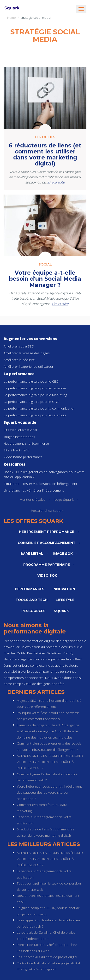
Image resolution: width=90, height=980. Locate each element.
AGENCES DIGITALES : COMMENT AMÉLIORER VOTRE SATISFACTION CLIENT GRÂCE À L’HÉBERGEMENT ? (50, 762)
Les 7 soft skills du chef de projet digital (47, 957)
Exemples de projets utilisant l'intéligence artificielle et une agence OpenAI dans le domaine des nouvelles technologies (48, 731)
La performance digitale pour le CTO (31, 401)
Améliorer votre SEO (19, 346)
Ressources (14, 464)
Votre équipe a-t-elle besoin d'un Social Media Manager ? (45, 279)
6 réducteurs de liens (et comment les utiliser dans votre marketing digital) (45, 155)
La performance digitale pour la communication (39, 408)
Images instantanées (19, 437)
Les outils (45, 137)
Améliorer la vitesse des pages (27, 353)
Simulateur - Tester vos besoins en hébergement (40, 484)
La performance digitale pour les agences (35, 388)
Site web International (20, 430)
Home (12, 18)
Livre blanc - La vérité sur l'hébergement (34, 490)
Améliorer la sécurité (19, 360)
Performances (30, 589)
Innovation (64, 589)
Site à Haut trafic (16, 450)
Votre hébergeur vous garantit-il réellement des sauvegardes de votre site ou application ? (49, 792)
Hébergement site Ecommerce (26, 443)
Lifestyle (65, 600)
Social (45, 264)
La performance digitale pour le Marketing (35, 395)
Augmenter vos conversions (30, 339)
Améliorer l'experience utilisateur (28, 366)
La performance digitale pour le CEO (31, 381)
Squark (61, 611)
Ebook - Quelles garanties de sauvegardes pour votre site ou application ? (44, 474)
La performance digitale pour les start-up (35, 415)
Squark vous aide (20, 422)
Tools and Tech (32, 600)
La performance (19, 374)
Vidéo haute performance (23, 457)
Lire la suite (56, 182)
